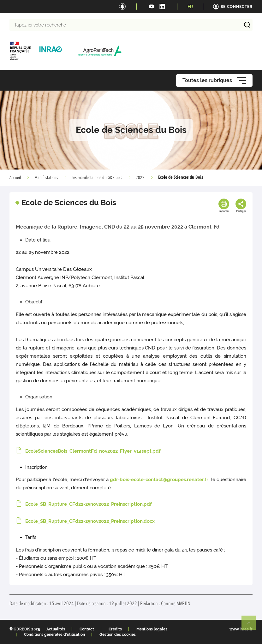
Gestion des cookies (118, 635)
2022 (140, 178)
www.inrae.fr (241, 629)
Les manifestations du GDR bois (97, 178)
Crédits (115, 629)
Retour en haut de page (251, 625)
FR (190, 7)
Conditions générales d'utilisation (54, 635)
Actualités (56, 629)
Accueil (15, 178)
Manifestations (46, 178)
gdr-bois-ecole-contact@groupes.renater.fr (160, 480)
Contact (87, 629)
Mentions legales (152, 629)
